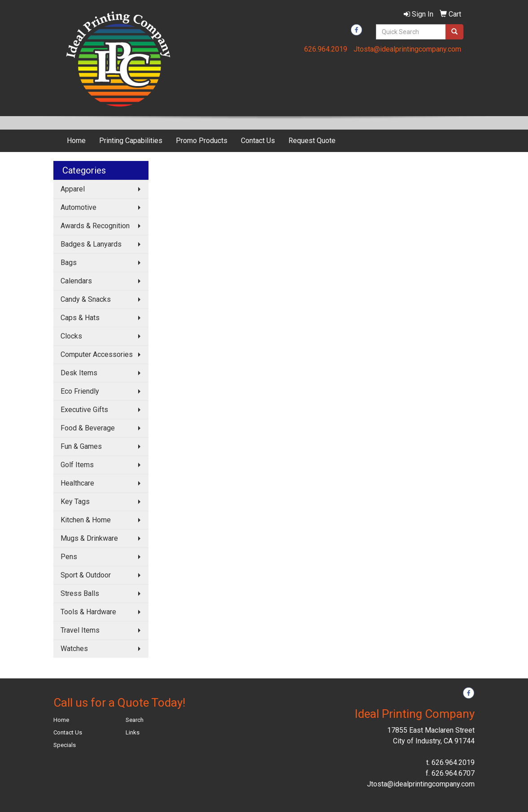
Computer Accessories (97, 354)
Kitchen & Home (86, 520)
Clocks (71, 336)
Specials (65, 745)
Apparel (73, 189)
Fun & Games (81, 446)
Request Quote (312, 141)
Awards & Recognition (95, 226)
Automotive (79, 207)
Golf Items (77, 465)
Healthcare (77, 483)
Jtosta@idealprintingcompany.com (407, 49)
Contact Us (258, 141)
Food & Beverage (88, 428)
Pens (69, 557)
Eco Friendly (80, 391)
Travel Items (80, 630)
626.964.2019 (326, 49)
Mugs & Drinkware (89, 538)
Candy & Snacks (86, 299)
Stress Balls (80, 593)
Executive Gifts (84, 410)
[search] (454, 32)
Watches (74, 649)
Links (133, 732)
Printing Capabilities (131, 141)
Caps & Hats (80, 318)
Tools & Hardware (88, 612)
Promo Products (202, 141)
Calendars (76, 281)
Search (135, 720)
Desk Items (79, 373)
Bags (69, 263)
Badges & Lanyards (91, 244)
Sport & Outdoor (86, 575)
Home (76, 141)
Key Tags (75, 502)
